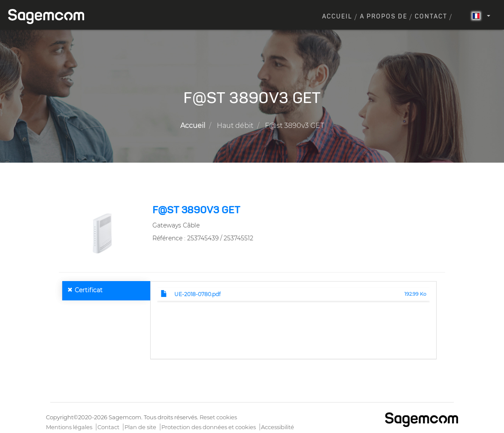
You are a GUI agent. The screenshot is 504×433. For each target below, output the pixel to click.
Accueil (337, 17)
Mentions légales (69, 427)
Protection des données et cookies (209, 427)
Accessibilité (278, 427)
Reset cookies (218, 417)
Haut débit (235, 126)
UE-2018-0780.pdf (197, 294)
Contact (431, 17)
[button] (102, 232)
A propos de (384, 17)
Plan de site (140, 427)
